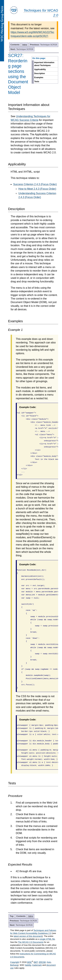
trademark (37, 965)
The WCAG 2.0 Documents (31, 942)
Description (40, 73)
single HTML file (47, 939)
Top (12, 916)
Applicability (40, 69)
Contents (15, 45)
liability (28, 965)
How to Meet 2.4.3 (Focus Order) (37, 189)
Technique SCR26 (44, 45)
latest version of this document (28, 936)
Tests (37, 82)
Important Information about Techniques (44, 64)
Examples (39, 77)
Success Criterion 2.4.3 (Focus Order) (35, 184)
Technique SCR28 (22, 49)
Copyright (15, 962)
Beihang (14, 965)
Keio (49, 962)
